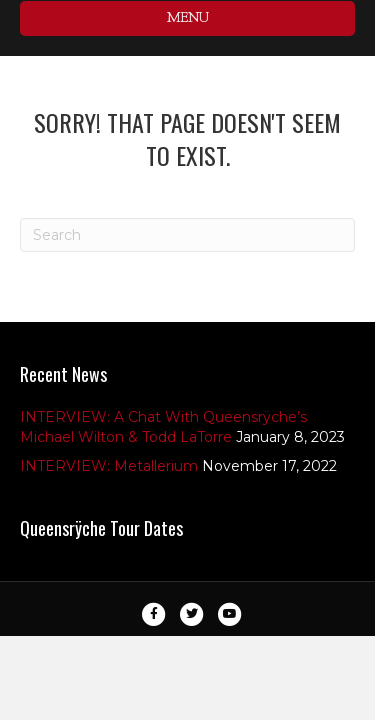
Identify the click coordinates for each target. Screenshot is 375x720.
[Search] (187, 235)
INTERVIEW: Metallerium (109, 466)
